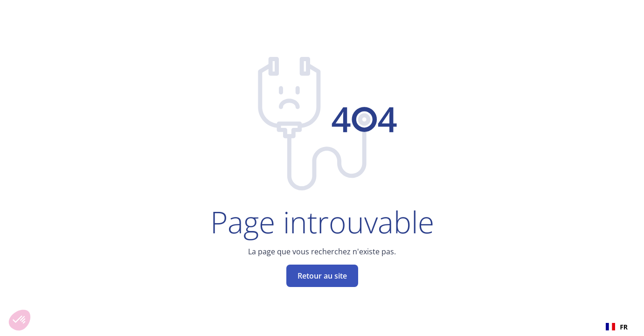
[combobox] (617, 327)
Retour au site (322, 276)
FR (617, 327)
